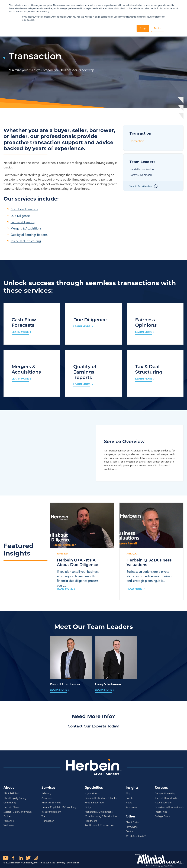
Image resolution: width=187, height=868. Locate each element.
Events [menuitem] (129, 798)
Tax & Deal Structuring (26, 241)
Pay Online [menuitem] (132, 827)
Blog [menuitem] (128, 793)
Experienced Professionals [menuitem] (169, 807)
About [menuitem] (9, 787)
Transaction (137, 141)
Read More (65, 589)
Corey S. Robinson (141, 175)
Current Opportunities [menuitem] (167, 798)
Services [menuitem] (48, 787)
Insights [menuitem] (132, 787)
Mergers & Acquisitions (26, 228)
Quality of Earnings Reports (29, 235)
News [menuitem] (129, 803)
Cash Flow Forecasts (24, 209)
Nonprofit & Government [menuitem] (99, 812)
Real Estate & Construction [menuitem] (99, 825)
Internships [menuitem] (161, 812)
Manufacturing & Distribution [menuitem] (101, 816)
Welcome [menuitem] (9, 825)
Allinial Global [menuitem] (11, 793)
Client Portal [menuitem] (132, 822)
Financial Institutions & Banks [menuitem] (101, 798)
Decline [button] (158, 28)
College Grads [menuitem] (163, 816)
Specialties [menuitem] (94, 787)
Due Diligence (20, 216)
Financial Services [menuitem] (51, 803)
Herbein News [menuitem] (11, 807)
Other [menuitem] (131, 816)
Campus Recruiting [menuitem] (165, 793)
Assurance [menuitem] (47, 798)
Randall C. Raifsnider (142, 169)
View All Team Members (141, 186)
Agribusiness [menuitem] (92, 793)
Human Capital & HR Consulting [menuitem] (59, 807)
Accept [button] (143, 28)
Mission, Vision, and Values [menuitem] (18, 812)
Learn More (58, 690)
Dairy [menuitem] (88, 807)
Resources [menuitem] (131, 807)
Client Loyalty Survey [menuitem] (15, 798)
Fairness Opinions (22, 222)
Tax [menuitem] (43, 816)
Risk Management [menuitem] (51, 812)
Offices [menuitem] (8, 816)
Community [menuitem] (10, 803)
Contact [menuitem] (130, 831)
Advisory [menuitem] (46, 793)
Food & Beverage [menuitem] (94, 803)
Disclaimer (73, 863)
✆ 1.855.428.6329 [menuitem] (136, 836)
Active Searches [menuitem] (164, 803)
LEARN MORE (20, 332)
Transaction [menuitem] (48, 821)
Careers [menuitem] (161, 787)
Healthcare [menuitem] (91, 821)
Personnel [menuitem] (9, 821)
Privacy (61, 863)
